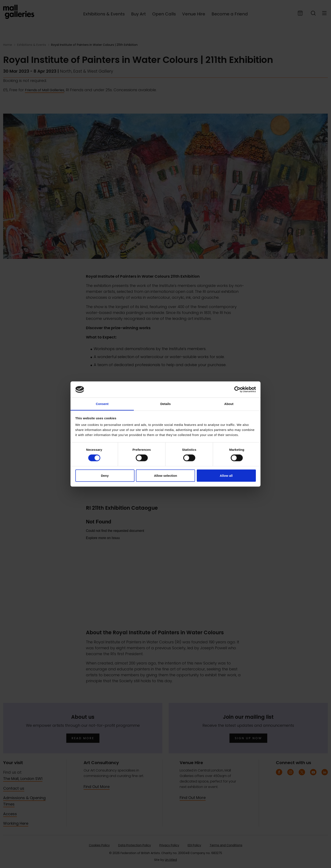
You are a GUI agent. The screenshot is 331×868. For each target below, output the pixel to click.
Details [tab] (165, 404)
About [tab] (229, 404)
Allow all (226, 476)
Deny (105, 476)
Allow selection (165, 476)
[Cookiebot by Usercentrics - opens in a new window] (237, 389)
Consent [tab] (102, 404)
